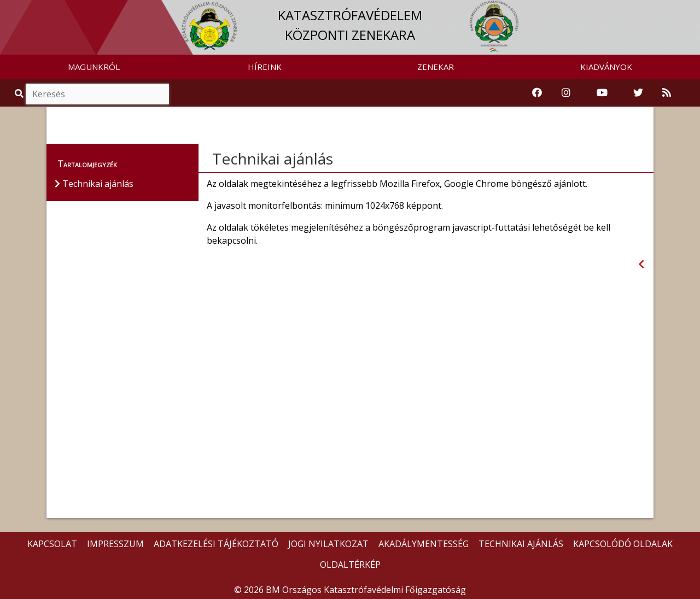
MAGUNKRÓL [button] (94, 67)
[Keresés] (97, 94)
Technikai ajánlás (273, 158)
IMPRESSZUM (115, 544)
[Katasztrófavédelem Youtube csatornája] (602, 93)
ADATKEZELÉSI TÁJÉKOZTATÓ (216, 544)
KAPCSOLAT (52, 544)
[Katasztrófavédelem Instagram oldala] (566, 93)
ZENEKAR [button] (436, 67)
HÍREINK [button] (265, 67)
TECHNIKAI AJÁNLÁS (521, 544)
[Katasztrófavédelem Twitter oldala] (638, 93)
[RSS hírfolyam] (667, 93)
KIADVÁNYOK (606, 67)
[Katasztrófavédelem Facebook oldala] (537, 93)
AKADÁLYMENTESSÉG (424, 544)
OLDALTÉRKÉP (350, 565)
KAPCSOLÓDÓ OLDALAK (623, 544)
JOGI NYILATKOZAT (328, 544)
